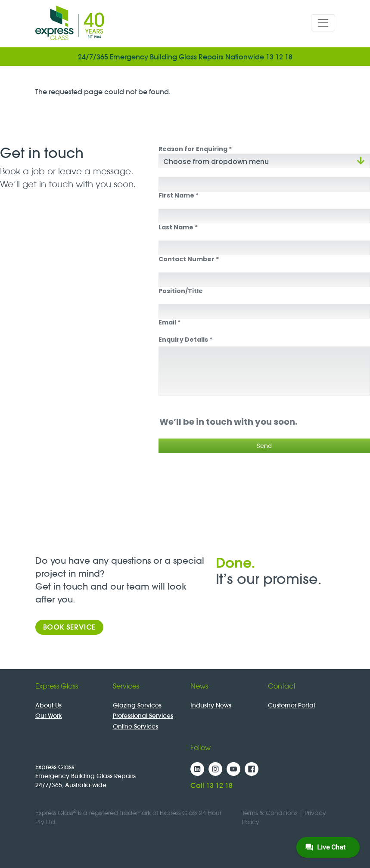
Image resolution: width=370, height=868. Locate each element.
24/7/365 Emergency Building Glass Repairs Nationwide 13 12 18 (185, 57)
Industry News (211, 705)
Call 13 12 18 (211, 785)
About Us (48, 705)
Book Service (70, 627)
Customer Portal (291, 705)
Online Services (135, 726)
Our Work (49, 716)
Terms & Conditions (270, 813)
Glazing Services (137, 705)
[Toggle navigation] (323, 23)
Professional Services (143, 716)
